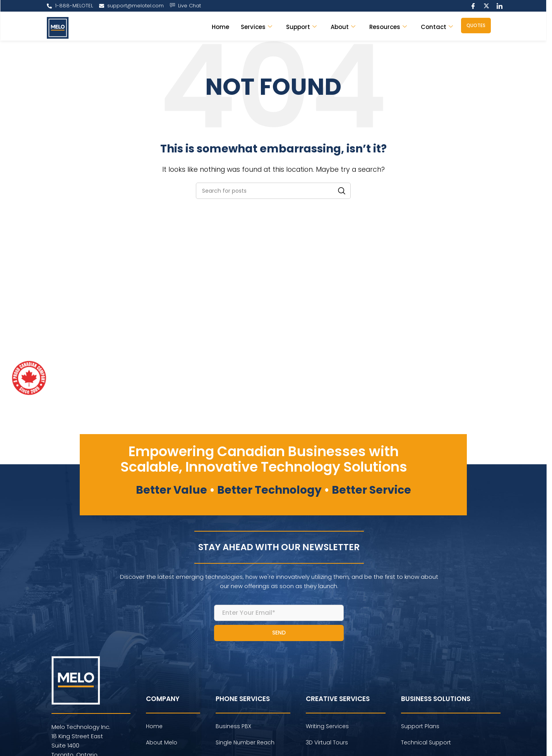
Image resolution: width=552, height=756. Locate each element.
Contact (437, 27)
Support (301, 27)
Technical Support (426, 742)
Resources (388, 27)
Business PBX (233, 726)
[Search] (273, 191)
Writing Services (327, 726)
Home (220, 27)
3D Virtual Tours (327, 742)
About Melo (162, 742)
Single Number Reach (245, 742)
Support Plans (420, 726)
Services (256, 27)
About (343, 27)
